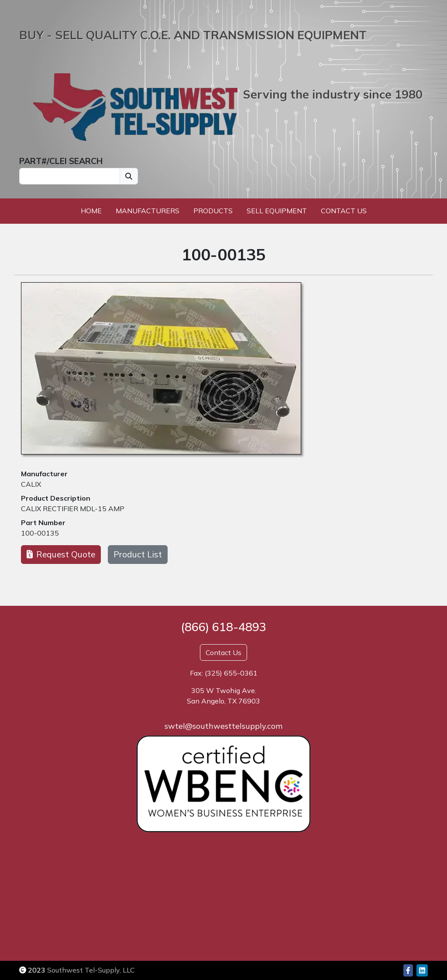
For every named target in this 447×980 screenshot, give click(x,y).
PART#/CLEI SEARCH (61, 161)
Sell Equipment (277, 211)
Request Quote (61, 554)
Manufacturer (44, 474)
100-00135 (40, 533)
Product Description (56, 498)
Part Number (43, 522)
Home (91, 211)
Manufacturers (148, 211)
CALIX (31, 484)
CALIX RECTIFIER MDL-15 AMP (73, 509)
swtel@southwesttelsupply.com (223, 726)
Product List (138, 554)
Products (213, 211)
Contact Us (344, 211)
